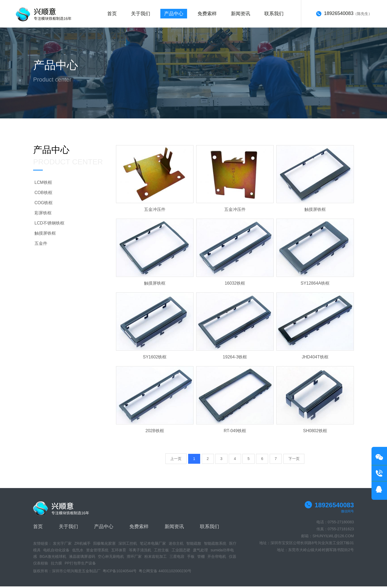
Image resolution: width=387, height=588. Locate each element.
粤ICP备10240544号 (120, 573)
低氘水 (78, 552)
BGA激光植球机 (53, 558)
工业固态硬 (181, 552)
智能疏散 (194, 545)
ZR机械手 (82, 545)
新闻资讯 (243, 15)
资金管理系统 (97, 552)
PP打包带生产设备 (80, 565)
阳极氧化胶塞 (105, 545)
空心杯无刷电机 (111, 558)
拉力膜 (56, 565)
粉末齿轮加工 (156, 558)
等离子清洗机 (140, 552)
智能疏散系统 (215, 545)
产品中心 (175, 15)
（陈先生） (344, 15)
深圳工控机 (128, 545)
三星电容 (177, 558)
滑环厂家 (134, 558)
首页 (112, 15)
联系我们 (277, 15)
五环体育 (119, 552)
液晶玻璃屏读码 (82, 558)
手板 (191, 558)
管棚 (201, 558)
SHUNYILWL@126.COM (333, 538)
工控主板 (161, 552)
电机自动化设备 (56, 552)
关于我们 (141, 15)
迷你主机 (176, 545)
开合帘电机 (217, 558)
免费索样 (209, 15)
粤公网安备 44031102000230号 (165, 573)
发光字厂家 (62, 545)
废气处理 (200, 552)
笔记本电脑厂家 (153, 545)
